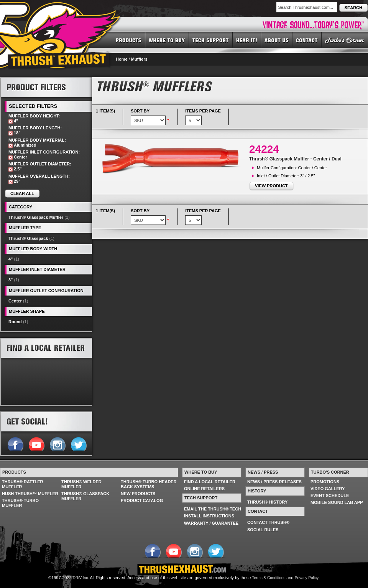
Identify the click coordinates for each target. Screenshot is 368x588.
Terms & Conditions (269, 578)
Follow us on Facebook (15, 443)
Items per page (203, 111)
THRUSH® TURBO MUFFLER (20, 503)
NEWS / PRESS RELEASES (274, 482)
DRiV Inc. (81, 578)
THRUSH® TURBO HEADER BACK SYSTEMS (149, 484)
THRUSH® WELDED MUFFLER (81, 484)
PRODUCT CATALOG (142, 500)
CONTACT (307, 40)
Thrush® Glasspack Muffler (36, 217)
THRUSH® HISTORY (267, 502)
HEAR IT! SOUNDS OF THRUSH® (247, 40)
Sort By (140, 111)
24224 (264, 149)
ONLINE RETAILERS (204, 489)
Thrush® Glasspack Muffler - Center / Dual (295, 159)
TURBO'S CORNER (345, 40)
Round (15, 322)
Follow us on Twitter (78, 443)
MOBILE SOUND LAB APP (337, 502)
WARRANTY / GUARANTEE (211, 523)
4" (11, 259)
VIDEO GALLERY (328, 489)
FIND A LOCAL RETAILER (210, 482)
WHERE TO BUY (167, 40)
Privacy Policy (307, 578)
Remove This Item (11, 121)
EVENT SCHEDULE (330, 496)
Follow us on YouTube (36, 443)
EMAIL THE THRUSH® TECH (213, 509)
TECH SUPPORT (211, 40)
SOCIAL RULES (263, 530)
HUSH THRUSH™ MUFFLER (30, 494)
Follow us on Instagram (57, 443)
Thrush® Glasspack (28, 238)
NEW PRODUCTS (138, 494)
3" (11, 280)
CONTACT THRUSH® (268, 522)
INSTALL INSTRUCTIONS (209, 516)
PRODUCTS (129, 40)
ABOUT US (277, 40)
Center (15, 301)
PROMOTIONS (325, 482)
